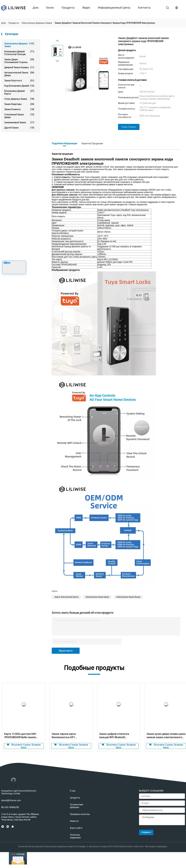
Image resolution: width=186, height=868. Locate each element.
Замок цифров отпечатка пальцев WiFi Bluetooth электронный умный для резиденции (114, 736)
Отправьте (146, 832)
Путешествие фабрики (77, 806)
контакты (144, 8)
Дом (35, 8)
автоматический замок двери (19, 74)
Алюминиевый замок (19, 122)
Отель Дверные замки (19, 99)
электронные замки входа (128, 597)
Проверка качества (80, 814)
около (50, 8)
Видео (86, 8)
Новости (74, 821)
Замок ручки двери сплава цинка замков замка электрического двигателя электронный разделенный (166, 736)
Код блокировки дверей (19, 86)
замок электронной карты (66, 597)
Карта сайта (76, 828)
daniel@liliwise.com (11, 800)
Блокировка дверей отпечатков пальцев (19, 53)
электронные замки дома (97, 597)
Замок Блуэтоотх (19, 81)
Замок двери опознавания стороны (19, 61)
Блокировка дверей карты (19, 92)
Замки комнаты (19, 109)
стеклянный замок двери (19, 116)
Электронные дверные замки (19, 45)
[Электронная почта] (162, 810)
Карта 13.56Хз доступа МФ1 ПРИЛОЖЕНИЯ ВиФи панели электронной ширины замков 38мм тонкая (21, 736)
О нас (73, 791)
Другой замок (19, 128)
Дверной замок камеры (19, 67)
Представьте (66, 651)
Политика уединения (75, 836)
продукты (68, 8)
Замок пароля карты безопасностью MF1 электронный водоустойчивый (69, 736)
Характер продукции (92, 143)
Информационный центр (114, 8)
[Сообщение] (162, 820)
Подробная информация (64, 143)
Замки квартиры (19, 104)
